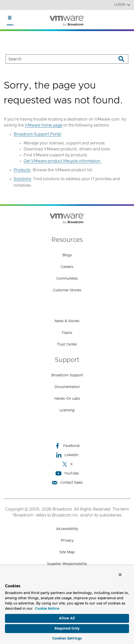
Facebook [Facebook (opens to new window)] (67, 446)
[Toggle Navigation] (10, 18)
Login (122, 5)
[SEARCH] (56, 59)
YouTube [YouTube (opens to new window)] (67, 473)
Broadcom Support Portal (37, 134)
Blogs (67, 255)
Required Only (67, 629)
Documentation (67, 387)
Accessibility (67, 529)
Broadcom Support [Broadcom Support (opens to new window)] (67, 375)
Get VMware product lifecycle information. (63, 161)
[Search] (121, 59)
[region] (67, 604)
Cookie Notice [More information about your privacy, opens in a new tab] (47, 609)
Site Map (67, 552)
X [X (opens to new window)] (67, 464)
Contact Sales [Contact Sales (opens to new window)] (67, 483)
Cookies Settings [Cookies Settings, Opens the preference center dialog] (67, 639)
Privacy (67, 540)
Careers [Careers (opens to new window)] (67, 267)
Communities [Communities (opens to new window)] (67, 279)
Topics (67, 333)
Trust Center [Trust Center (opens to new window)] (67, 344)
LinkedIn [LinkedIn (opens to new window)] (67, 455)
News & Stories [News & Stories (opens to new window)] (67, 321)
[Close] (120, 575)
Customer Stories (67, 290)
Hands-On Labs (67, 399)
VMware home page (44, 125)
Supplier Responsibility (67, 564)
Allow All (67, 618)
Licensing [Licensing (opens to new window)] (67, 410)
